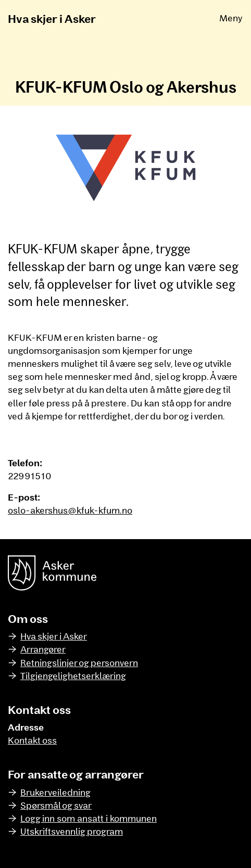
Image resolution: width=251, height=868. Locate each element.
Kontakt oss (32, 740)
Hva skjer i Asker (52, 18)
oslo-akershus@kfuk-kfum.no (70, 510)
